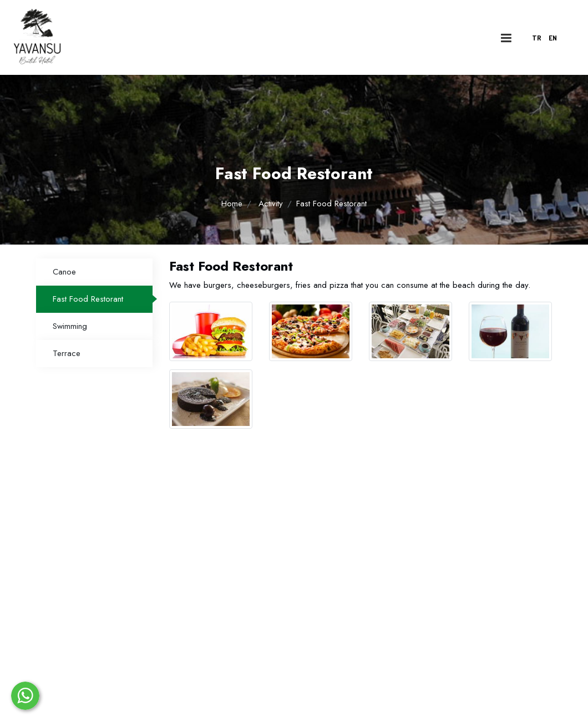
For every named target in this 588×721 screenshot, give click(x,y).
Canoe (64, 272)
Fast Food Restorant (88, 299)
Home (232, 204)
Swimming (70, 326)
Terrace (67, 353)
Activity (271, 204)
